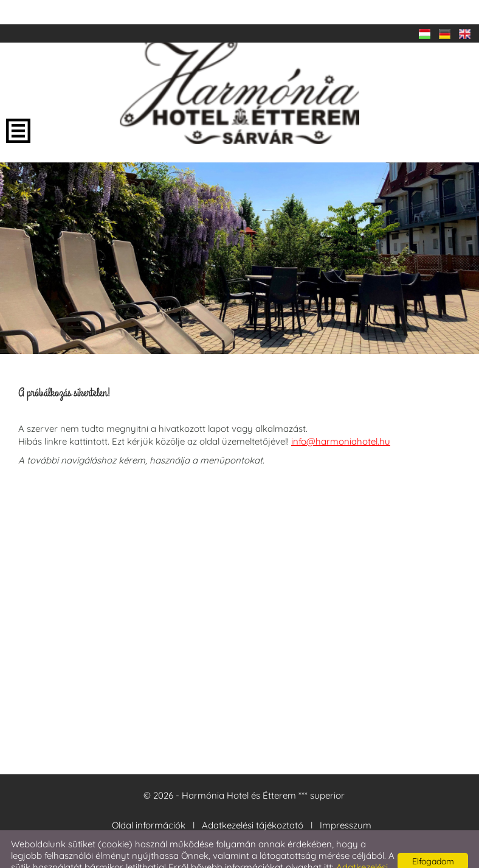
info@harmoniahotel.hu (341, 417)
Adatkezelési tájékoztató (253, 801)
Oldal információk (149, 801)
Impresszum (346, 801)
